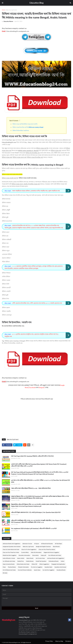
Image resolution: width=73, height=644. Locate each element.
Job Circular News (40, 558)
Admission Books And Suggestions (12, 544)
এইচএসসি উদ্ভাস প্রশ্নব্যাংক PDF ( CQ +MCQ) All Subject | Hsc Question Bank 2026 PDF (36, 512)
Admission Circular (27, 544)
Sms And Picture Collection (25, 570)
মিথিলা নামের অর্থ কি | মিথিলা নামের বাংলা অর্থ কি (25, 124)
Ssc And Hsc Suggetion (48, 570)
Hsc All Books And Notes (55, 555)
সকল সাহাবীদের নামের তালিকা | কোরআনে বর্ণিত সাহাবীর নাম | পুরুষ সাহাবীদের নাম (36, 191)
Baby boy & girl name (11, 10)
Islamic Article (21, 558)
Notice (62, 561)
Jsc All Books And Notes (9, 561)
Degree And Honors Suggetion (51, 552)
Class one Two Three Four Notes (11, 552)
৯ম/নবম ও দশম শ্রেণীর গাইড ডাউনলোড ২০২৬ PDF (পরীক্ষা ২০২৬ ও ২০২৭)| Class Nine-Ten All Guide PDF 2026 (41, 481)
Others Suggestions (44, 564)
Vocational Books (61, 570)
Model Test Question (41, 561)
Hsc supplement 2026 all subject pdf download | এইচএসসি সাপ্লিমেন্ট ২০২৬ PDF (34, 528)
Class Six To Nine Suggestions (29, 549)
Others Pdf (34, 564)
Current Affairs (25, 552)
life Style (5, 573)
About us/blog (59, 641)
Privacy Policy (49, 641)
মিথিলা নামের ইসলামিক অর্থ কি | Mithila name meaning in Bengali (28, 127)
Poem (4, 567)
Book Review (56, 547)
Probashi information (23, 567)
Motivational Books (54, 561)
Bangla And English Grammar (43, 547)
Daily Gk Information (36, 552)
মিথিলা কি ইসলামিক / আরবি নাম (21, 130)
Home (3, 10)
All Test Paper (58, 544)
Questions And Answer (60, 567)
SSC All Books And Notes (9, 570)
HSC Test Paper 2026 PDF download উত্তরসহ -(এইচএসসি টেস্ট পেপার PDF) (32, 456)
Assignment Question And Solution (12, 547)
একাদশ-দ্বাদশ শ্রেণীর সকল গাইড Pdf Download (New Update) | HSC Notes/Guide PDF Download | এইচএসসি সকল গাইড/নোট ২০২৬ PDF (39, 465)
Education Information (24, 555)
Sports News (37, 570)
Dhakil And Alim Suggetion (10, 555)
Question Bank (48, 567)
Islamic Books (30, 558)
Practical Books (12, 567)
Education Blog (37, 3)
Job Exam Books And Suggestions (56, 558)
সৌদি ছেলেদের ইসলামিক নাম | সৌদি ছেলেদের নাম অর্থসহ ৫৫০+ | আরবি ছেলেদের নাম (37, 303)
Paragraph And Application (58, 564)
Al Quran (37, 544)
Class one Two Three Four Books (47, 549)
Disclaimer (68, 641)
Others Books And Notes (23, 564)
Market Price (21, 561)
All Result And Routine (47, 544)
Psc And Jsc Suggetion (37, 567)
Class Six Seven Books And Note (11, 549)
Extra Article (35, 555)
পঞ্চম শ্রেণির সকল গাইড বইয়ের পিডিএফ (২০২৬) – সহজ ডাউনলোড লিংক (31, 488)
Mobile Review (30, 561)
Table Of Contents (14, 121)
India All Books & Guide (9, 558)
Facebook (32, 387)
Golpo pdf (43, 555)
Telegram (41, 387)
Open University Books (9, 564)
